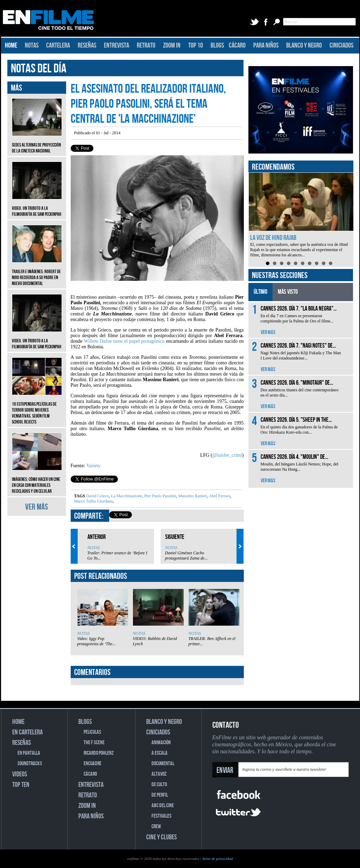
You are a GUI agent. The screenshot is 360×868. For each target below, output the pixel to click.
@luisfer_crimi (227, 455)
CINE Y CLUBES (161, 837)
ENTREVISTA (117, 45)
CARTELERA (58, 45)
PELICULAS (92, 732)
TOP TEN (21, 785)
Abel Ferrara (219, 496)
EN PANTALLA (29, 753)
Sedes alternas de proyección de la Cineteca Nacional (37, 143)
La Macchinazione (126, 496)
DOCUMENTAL (163, 764)
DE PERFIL (160, 795)
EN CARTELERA (27, 732)
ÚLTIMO (260, 292)
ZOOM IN (172, 45)
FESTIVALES (161, 816)
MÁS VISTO (288, 292)
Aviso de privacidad (217, 859)
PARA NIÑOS (266, 45)
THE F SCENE (94, 743)
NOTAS (32, 45)
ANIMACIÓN (161, 743)
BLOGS (217, 45)
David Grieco (97, 496)
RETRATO (146, 45)
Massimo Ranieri (192, 496)
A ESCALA (160, 753)
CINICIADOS (341, 45)
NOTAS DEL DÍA (39, 69)
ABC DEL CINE (163, 806)
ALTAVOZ (159, 774)
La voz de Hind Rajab (273, 238)
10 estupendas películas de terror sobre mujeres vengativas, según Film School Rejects (37, 408)
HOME (11, 45)
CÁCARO (237, 45)
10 (331, 263)
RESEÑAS (87, 45)
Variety (93, 466)
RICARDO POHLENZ (99, 753)
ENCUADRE (93, 764)
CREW (156, 827)
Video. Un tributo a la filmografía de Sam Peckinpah (37, 206)
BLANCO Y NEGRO (304, 45)
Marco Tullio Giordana (94, 501)
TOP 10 (196, 45)
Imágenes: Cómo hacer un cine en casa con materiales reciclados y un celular (37, 480)
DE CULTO (159, 785)
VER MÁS (37, 507)
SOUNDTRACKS (30, 764)
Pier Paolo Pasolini (160, 496)
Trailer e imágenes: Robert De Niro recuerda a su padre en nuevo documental (37, 272)
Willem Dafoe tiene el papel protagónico (124, 341)
